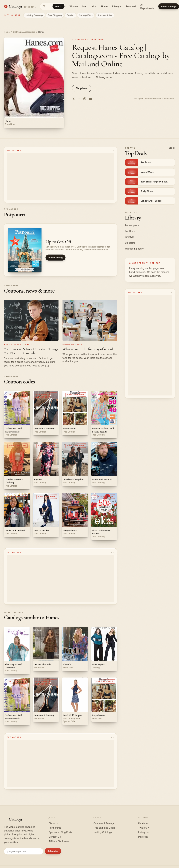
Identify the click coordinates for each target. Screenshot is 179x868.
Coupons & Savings (104, 823)
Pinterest (143, 837)
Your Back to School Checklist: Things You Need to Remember (31, 351)
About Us (54, 823)
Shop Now (82, 88)
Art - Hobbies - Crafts (18, 344)
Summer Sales (105, 15)
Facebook (144, 823)
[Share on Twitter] (73, 99)
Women (74, 7)
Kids (94, 7)
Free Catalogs (169, 6)
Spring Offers (86, 15)
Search (58, 6)
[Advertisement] (59, 177)
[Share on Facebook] (79, 99)
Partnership (55, 828)
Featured (131, 7)
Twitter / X (144, 828)
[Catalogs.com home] (20, 6)
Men (85, 7)
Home (104, 7)
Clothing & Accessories (24, 32)
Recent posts (132, 225)
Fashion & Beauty (134, 249)
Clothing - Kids (72, 344)
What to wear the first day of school (88, 349)
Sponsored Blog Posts (60, 832)
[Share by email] (90, 99)
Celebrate (130, 243)
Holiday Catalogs (34, 15)
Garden (70, 15)
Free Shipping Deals (104, 828)
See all (172, 148)
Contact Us (55, 837)
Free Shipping (55, 15)
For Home (130, 231)
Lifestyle (117, 7)
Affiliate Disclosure (59, 841)
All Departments (147, 7)
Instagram (144, 832)
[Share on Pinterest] (85, 99)
